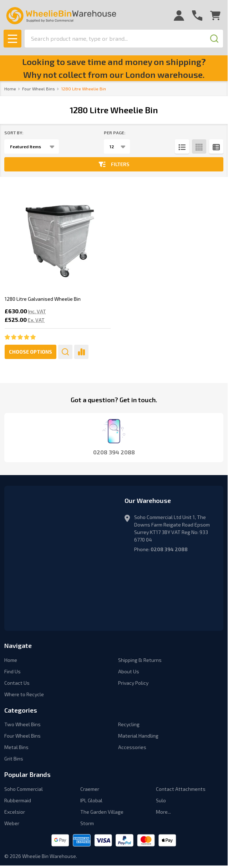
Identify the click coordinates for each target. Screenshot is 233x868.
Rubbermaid (18, 800)
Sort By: (14, 133)
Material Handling (138, 736)
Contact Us (17, 683)
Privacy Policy (133, 683)
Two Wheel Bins (22, 724)
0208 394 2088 (169, 549)
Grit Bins (14, 759)
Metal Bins (16, 747)
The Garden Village (102, 812)
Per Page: (115, 133)
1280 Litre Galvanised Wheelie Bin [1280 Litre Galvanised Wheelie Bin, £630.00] (43, 299)
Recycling (129, 724)
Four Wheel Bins (22, 736)
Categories (21, 710)
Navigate (18, 645)
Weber (12, 823)
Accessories (132, 747)
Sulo (161, 800)
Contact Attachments (181, 789)
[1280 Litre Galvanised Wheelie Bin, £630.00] (58, 237)
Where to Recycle (24, 694)
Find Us (12, 671)
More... (163, 812)
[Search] (214, 39)
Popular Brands (27, 774)
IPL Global (91, 800)
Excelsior (15, 812)
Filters (114, 164)
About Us (129, 671)
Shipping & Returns (140, 660)
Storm (87, 823)
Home (10, 89)
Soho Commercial (24, 789)
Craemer (90, 789)
